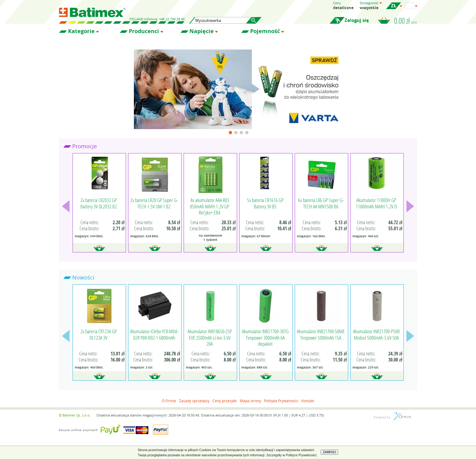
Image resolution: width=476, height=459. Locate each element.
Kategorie (81, 31)
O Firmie (169, 401)
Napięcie (202, 31)
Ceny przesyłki (225, 401)
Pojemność (265, 31)
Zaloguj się (357, 20)
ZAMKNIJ (330, 452)
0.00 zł (406, 21)
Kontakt (308, 401)
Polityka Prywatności (281, 401)
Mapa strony (250, 401)
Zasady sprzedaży (194, 401)
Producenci (144, 31)
